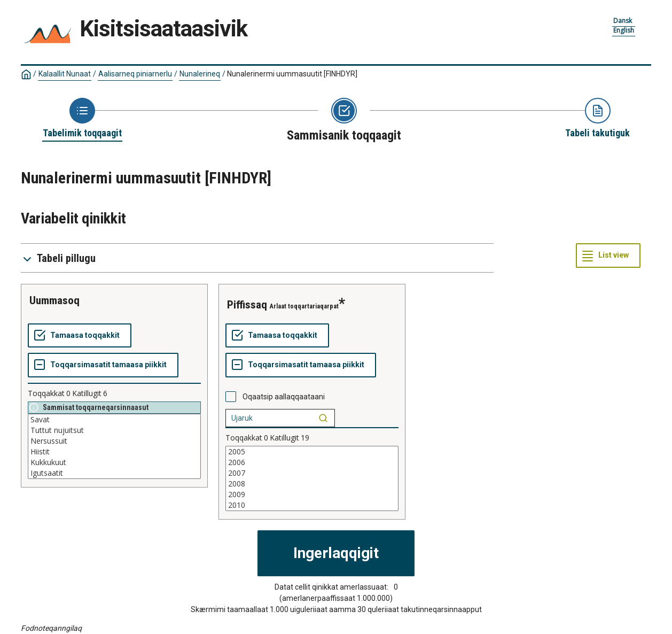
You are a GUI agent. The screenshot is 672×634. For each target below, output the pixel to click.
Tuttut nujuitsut (114, 430)
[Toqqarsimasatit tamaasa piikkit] (103, 365)
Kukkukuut (114, 462)
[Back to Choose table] (82, 119)
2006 (312, 462)
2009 (312, 494)
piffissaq (247, 305)
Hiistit (114, 452)
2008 (312, 484)
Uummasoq (54, 300)
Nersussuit (114, 441)
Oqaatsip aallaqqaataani (284, 397)
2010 (312, 505)
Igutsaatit (114, 473)
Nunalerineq (200, 74)
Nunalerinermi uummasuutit (292, 74)
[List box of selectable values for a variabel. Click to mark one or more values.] (114, 446)
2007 (312, 473)
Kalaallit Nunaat (65, 74)
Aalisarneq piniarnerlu (135, 74)
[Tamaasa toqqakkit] (80, 336)
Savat (114, 420)
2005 (312, 452)
